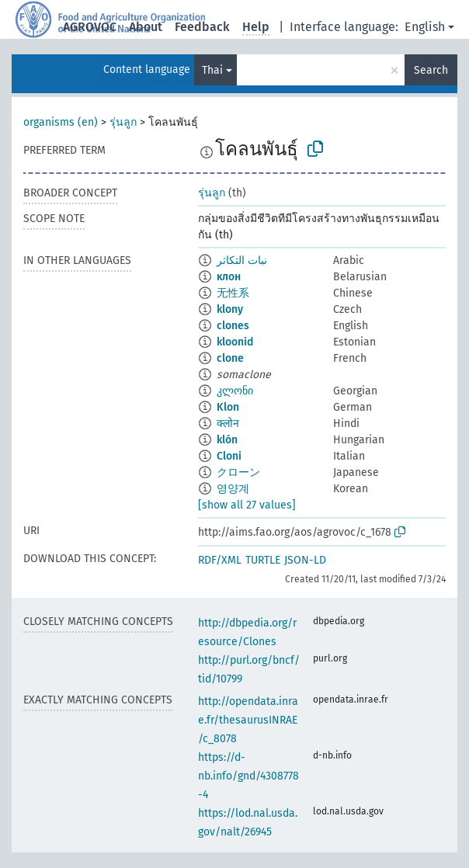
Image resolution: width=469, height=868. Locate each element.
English (425, 27)
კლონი (235, 391)
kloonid (235, 342)
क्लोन (228, 424)
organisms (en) (61, 122)
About (146, 27)
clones (233, 326)
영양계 (233, 489)
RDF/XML (220, 560)
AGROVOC (90, 27)
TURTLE (263, 560)
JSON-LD (305, 560)
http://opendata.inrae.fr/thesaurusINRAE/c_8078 (248, 720)
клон (229, 277)
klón (227, 440)
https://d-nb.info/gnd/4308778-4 (248, 776)
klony (230, 309)
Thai (212, 70)
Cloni (229, 456)
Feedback (202, 27)
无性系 (233, 293)
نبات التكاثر (242, 260)
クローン (238, 472)
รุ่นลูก (123, 122)
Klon (228, 407)
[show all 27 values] (247, 505)
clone (230, 358)
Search (431, 70)
